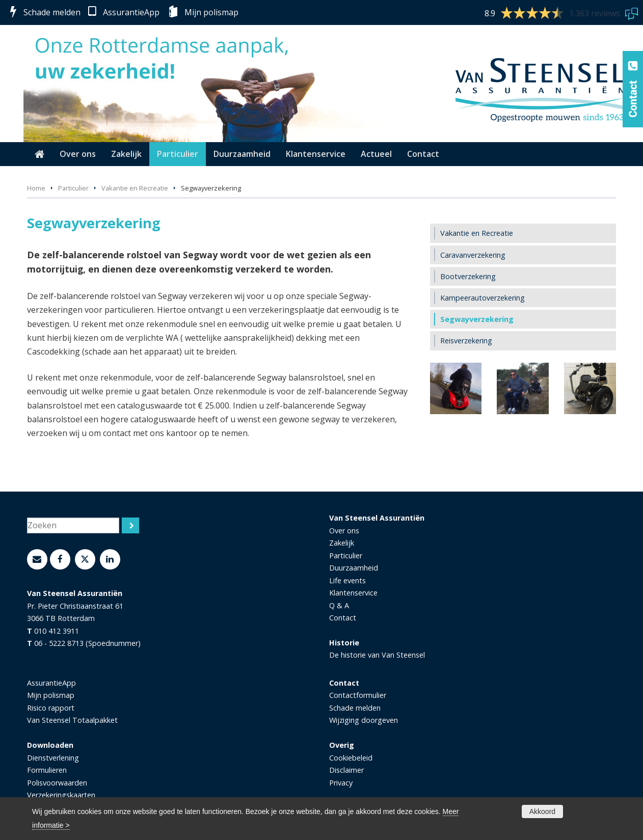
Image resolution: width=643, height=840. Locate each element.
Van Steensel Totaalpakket (72, 720)
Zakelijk (342, 543)
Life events (347, 580)
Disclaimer (346, 770)
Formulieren (47, 770)
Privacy (341, 783)
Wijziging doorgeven (364, 720)
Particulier (73, 188)
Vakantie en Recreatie (135, 188)
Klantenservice (353, 593)
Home (36, 188)
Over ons (344, 531)
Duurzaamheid (354, 568)
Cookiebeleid (351, 758)
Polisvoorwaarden (57, 783)
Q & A (339, 605)
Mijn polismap (211, 12)
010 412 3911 (57, 631)
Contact (343, 618)
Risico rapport (51, 708)
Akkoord (542, 811)
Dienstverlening (53, 758)
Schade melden (52, 12)
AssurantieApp (131, 12)
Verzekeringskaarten (61, 795)
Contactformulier (358, 695)
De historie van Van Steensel (377, 655)
